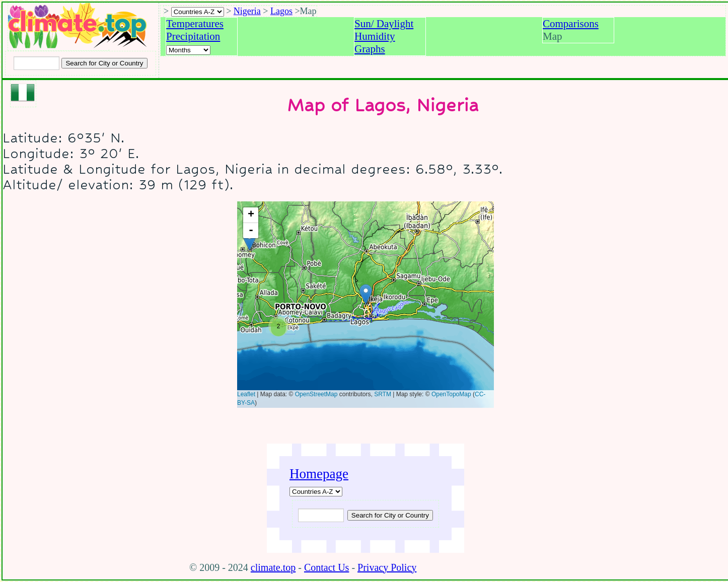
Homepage (319, 474)
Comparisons (571, 24)
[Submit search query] (390, 515)
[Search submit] (104, 63)
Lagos (281, 11)
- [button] (251, 231)
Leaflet (246, 394)
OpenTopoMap (451, 394)
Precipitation (193, 36)
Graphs (370, 49)
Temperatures (195, 24)
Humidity (375, 36)
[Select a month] (188, 50)
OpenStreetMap (316, 394)
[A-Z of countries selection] (198, 12)
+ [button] (251, 215)
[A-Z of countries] (316, 492)
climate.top (273, 567)
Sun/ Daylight (384, 24)
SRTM (383, 394)
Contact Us (326, 567)
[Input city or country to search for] (37, 63)
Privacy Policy (387, 567)
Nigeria (247, 11)
